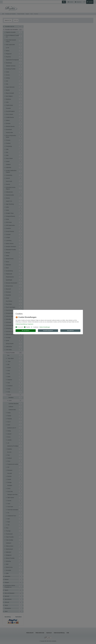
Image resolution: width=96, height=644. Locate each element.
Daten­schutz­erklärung (21, 324)
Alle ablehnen (70, 331)
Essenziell (20, 327)
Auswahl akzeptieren (48, 331)
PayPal (28, 327)
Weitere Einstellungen (45, 327)
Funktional (36, 327)
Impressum (30, 324)
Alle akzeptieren (26, 331)
